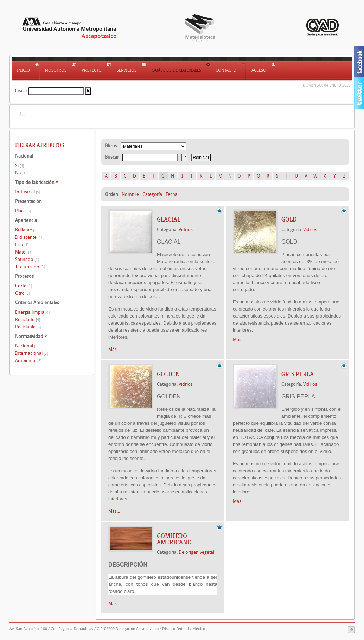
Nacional (27, 346)
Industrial (28, 192)
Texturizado (30, 267)
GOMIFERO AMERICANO (174, 539)
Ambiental (28, 361)
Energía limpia (32, 312)
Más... (114, 349)
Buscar (20, 91)
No (21, 173)
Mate (23, 252)
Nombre (130, 194)
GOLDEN (168, 374)
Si (20, 165)
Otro (23, 293)
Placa (23, 211)
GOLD (289, 219)
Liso (22, 245)
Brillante (26, 230)
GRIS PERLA (298, 374)
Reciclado (28, 319)
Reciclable (28, 327)
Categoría (152, 194)
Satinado (27, 259)
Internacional (31, 353)
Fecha (172, 194)
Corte (23, 286)
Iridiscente (28, 237)
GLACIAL (169, 219)
